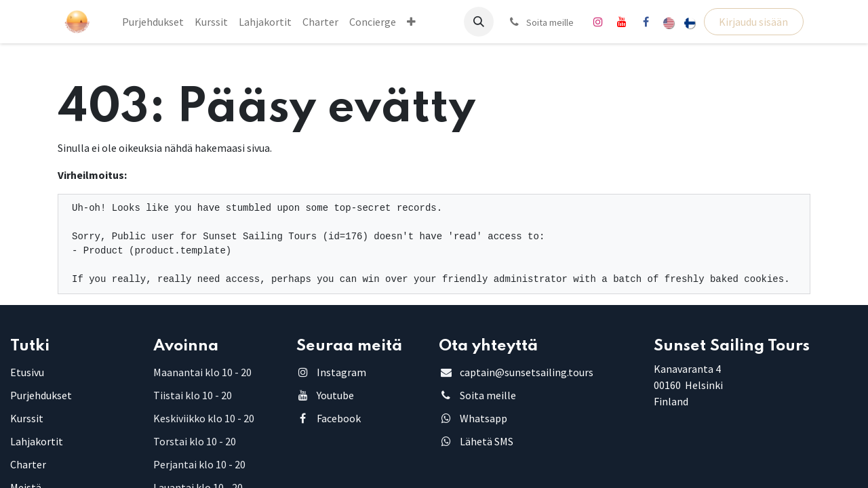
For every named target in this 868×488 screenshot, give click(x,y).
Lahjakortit (37, 441)
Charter (28, 464)
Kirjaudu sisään (753, 22)
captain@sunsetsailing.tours (527, 372)
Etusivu (27, 372)
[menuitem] (153, 22)
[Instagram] (598, 22)
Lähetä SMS (487, 441)
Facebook (339, 418)
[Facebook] (646, 22)
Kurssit (27, 418)
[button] (479, 22)
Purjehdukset (41, 395)
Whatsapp (484, 418)
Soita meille (488, 395)
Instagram (341, 372)
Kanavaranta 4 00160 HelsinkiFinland (688, 385)
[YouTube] (622, 22)
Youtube (335, 395)
